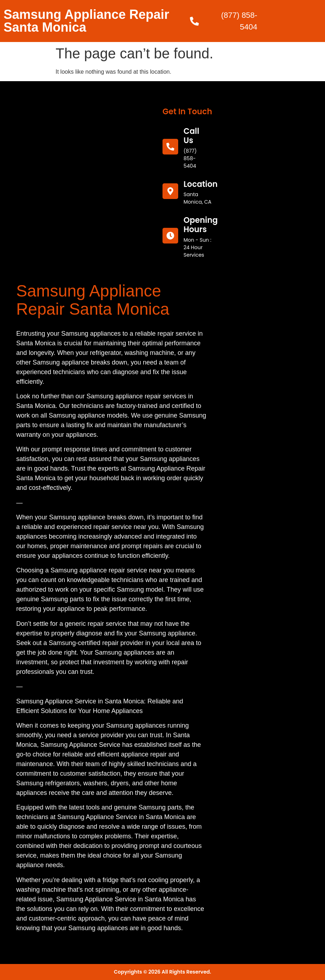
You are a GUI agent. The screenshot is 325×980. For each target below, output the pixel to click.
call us (191, 136)
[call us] (170, 147)
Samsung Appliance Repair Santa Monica (86, 21)
